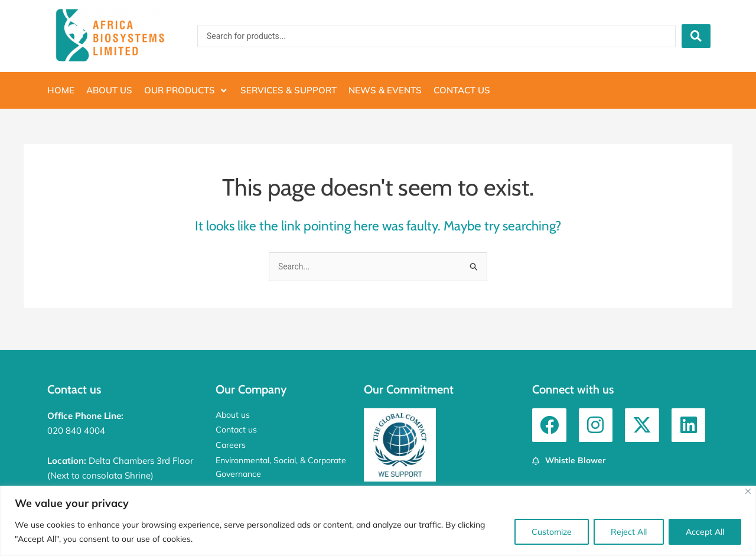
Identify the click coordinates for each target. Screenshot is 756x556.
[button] (186, 91)
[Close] (748, 491)
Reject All (629, 532)
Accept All (705, 532)
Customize (552, 532)
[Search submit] (696, 36)
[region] (378, 521)
